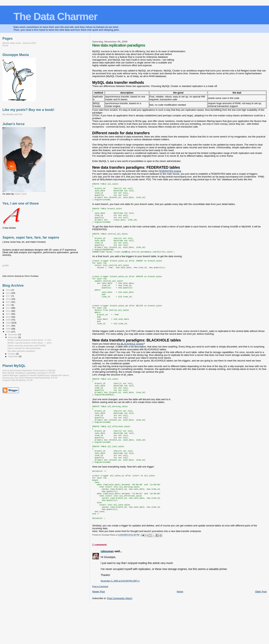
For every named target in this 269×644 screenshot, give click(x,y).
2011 (8, 314)
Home (180, 629)
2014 (8, 305)
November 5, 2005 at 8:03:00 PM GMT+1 (120, 619)
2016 (8, 299)
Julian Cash (21, 194)
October (12, 354)
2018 (8, 293)
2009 (8, 320)
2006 (8, 329)
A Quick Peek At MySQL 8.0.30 (18, 380)
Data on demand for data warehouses (24, 348)
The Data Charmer (55, 16)
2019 (8, 290)
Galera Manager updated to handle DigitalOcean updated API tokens (36, 375)
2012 (8, 311)
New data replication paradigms (21, 351)
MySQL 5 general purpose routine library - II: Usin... (30, 340)
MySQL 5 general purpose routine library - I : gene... (30, 343)
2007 (8, 326)
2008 (8, 323)
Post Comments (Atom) (120, 636)
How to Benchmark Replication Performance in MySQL (29, 370)
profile (6, 266)
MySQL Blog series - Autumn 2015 (19, 43)
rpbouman (107, 589)
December (13, 335)
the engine (130, 361)
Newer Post (99, 629)
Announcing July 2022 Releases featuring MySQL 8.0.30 (30, 378)
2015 (8, 302)
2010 (8, 317)
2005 (8, 332)
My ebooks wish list (12, 114)
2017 (8, 296)
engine (170, 171)
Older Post (261, 629)
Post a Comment (100, 624)
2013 (8, 308)
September (14, 356)
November (13, 337)
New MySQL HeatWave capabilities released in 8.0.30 (29, 373)
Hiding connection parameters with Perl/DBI (27, 346)
